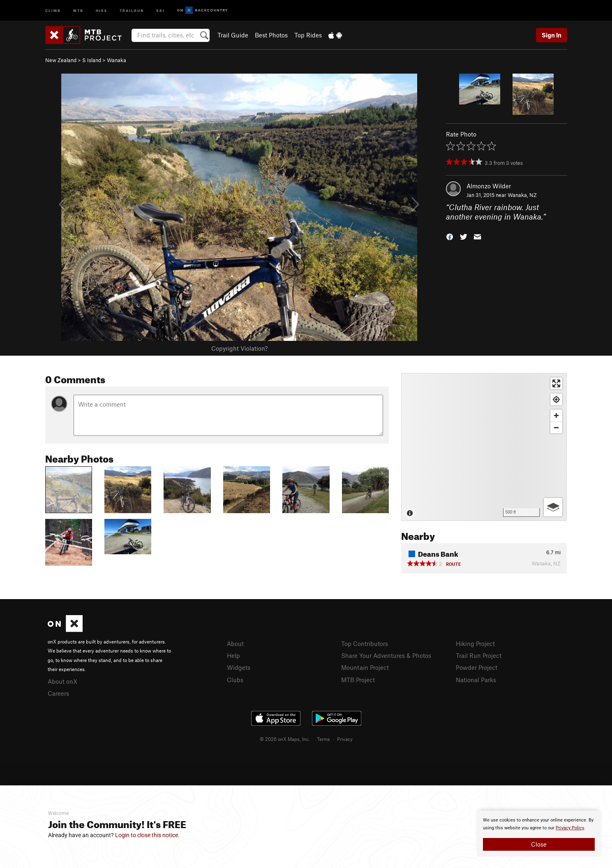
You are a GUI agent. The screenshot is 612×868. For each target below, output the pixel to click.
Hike (102, 10)
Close (539, 844)
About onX (62, 681)
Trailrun (132, 10)
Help (233, 655)
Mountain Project (365, 667)
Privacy (345, 739)
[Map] (484, 447)
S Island (92, 60)
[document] (539, 833)
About (235, 643)
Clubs (235, 680)
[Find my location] (556, 399)
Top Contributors (365, 643)
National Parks (476, 680)
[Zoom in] (556, 415)
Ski (161, 10)
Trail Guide (233, 35)
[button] (450, 236)
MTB (78, 10)
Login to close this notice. (147, 835)
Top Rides (308, 35)
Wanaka (117, 60)
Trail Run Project (479, 655)
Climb (53, 10)
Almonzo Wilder (489, 186)
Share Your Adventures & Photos (386, 655)
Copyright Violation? (239, 348)
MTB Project (358, 680)
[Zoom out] (556, 427)
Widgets (239, 667)
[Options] (553, 507)
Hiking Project (475, 643)
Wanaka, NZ (522, 195)
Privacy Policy (570, 828)
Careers (58, 693)
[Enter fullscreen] (556, 383)
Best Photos (271, 35)
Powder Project (477, 667)
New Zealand (61, 60)
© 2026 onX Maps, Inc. (285, 739)
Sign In (552, 35)
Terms (323, 739)
